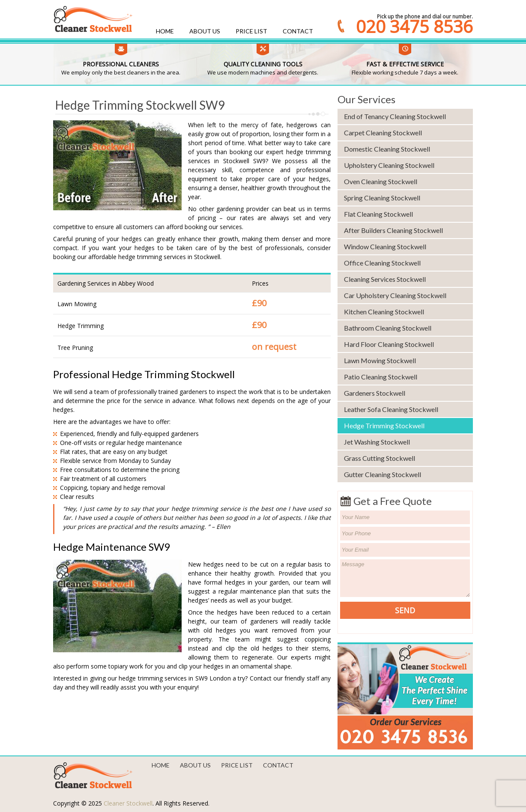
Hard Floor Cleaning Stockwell (389, 344)
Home (165, 31)
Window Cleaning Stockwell (385, 246)
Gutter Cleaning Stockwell (383, 474)
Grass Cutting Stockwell (380, 458)
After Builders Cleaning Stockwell (393, 230)
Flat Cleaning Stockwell (378, 214)
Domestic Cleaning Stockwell (387, 149)
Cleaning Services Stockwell (385, 279)
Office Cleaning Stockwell (382, 263)
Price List (251, 31)
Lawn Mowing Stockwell (380, 360)
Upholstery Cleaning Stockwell (389, 165)
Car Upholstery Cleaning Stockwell (395, 295)
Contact (298, 31)
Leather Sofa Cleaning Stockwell (391, 409)
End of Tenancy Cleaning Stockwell (395, 116)
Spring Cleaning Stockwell (382, 198)
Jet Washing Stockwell (377, 442)
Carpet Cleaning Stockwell (383, 133)
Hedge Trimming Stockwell (384, 425)
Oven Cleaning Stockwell (381, 181)
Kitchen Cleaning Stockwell (384, 312)
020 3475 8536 (414, 27)
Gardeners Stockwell (375, 393)
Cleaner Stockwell (128, 803)
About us (205, 31)
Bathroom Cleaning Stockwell (388, 328)
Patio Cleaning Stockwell (381, 377)
